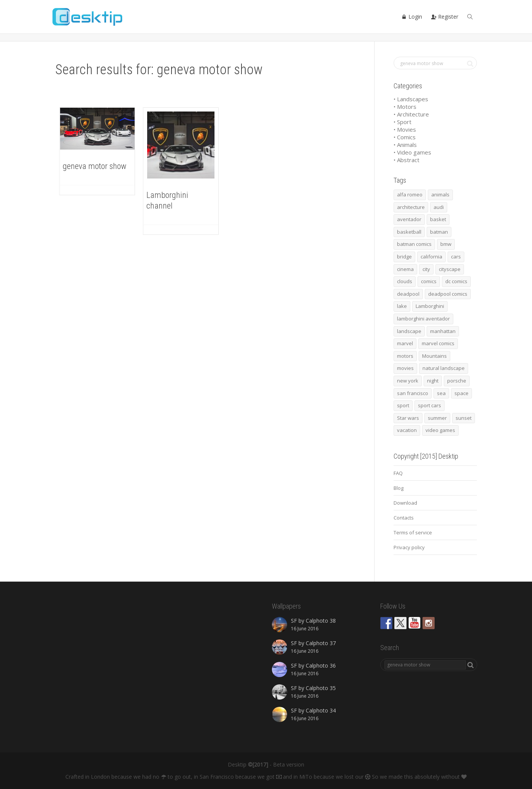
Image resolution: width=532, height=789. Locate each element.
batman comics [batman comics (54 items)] (414, 244)
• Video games (412, 152)
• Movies (405, 129)
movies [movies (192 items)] (405, 368)
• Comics (405, 137)
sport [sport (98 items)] (403, 405)
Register (445, 17)
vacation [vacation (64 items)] (407, 430)
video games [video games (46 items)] (440, 430)
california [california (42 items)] (431, 257)
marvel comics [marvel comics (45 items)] (438, 343)
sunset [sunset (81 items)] (464, 418)
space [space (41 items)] (461, 393)
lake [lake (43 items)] (402, 306)
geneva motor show (94, 166)
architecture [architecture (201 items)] (411, 207)
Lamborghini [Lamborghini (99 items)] (430, 306)
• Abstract (407, 160)
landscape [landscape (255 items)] (409, 331)
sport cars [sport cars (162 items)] (430, 405)
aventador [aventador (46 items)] (409, 219)
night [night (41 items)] (433, 381)
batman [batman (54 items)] (439, 232)
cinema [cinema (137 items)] (405, 269)
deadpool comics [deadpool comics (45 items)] (448, 294)
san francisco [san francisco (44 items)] (413, 393)
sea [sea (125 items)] (441, 393)
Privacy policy (409, 547)
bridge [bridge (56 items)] (404, 257)
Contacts (404, 518)
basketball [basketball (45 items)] (409, 232)
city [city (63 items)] (426, 269)
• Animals (405, 145)
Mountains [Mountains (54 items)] (434, 356)
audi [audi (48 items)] (439, 207)
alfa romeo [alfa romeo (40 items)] (410, 194)
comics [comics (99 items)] (429, 281)
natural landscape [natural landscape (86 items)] (444, 368)
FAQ (398, 473)
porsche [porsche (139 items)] (457, 381)
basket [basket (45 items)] (438, 219)
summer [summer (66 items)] (437, 418)
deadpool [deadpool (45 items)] (408, 294)
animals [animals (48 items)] (440, 194)
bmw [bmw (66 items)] (446, 244)
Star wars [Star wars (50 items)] (408, 418)
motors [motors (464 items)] (405, 356)
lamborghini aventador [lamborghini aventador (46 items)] (423, 319)
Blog (399, 488)
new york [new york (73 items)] (408, 381)
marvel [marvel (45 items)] (405, 343)
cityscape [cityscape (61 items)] (450, 269)
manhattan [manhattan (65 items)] (443, 331)
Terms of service (413, 532)
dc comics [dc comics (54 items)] (456, 281)
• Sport (403, 122)
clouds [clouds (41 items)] (405, 281)
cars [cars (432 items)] (456, 257)
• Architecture (411, 114)
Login (412, 17)
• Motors (405, 107)
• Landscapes (411, 99)
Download (405, 503)
